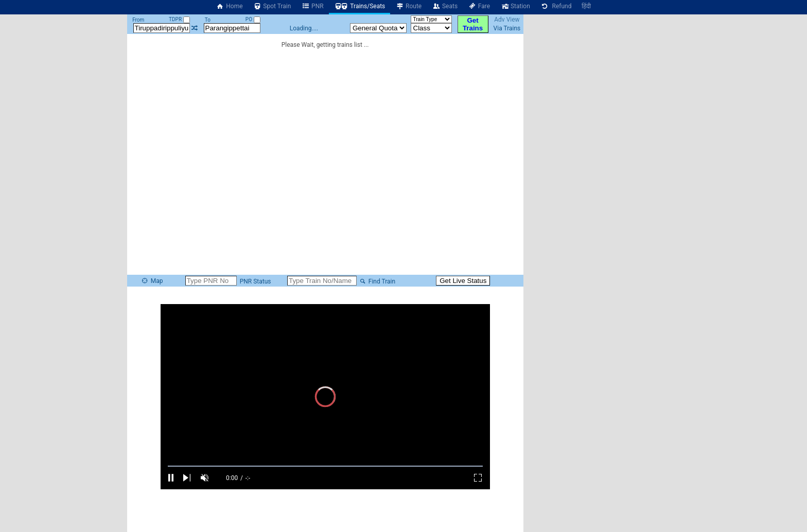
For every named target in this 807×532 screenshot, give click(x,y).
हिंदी (586, 6)
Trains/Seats (360, 6)
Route (408, 6)
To (208, 20)
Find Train (377, 281)
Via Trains (507, 28)
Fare (479, 6)
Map (152, 281)
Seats (445, 6)
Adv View (507, 20)
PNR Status (255, 281)
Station (515, 6)
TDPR (179, 19)
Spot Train (272, 6)
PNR (312, 6)
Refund (556, 6)
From (138, 20)
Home (230, 6)
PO (253, 19)
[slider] (325, 466)
